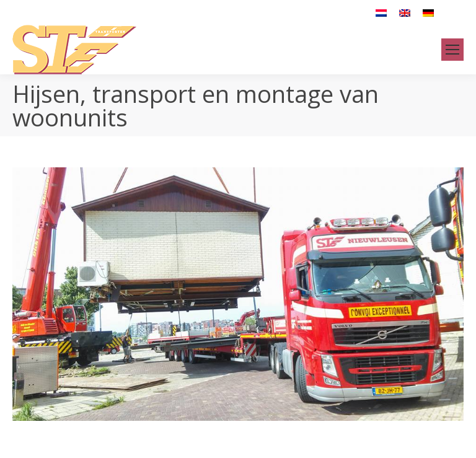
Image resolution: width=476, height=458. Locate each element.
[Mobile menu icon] (452, 50)
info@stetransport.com (187, 12)
